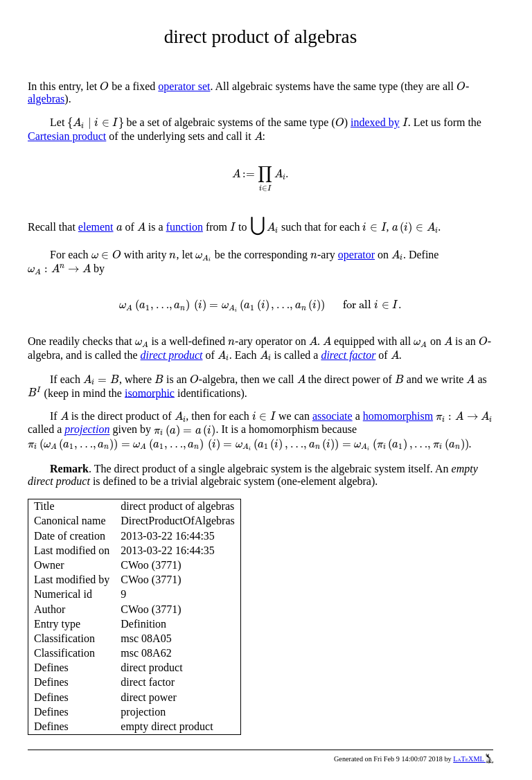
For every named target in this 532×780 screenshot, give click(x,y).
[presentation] (104, 86)
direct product (172, 355)
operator (356, 255)
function (185, 227)
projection (87, 430)
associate (332, 416)
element (96, 227)
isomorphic (150, 392)
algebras (46, 99)
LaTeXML (473, 759)
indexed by (375, 122)
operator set (184, 86)
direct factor (348, 355)
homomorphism (398, 416)
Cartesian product (67, 136)
